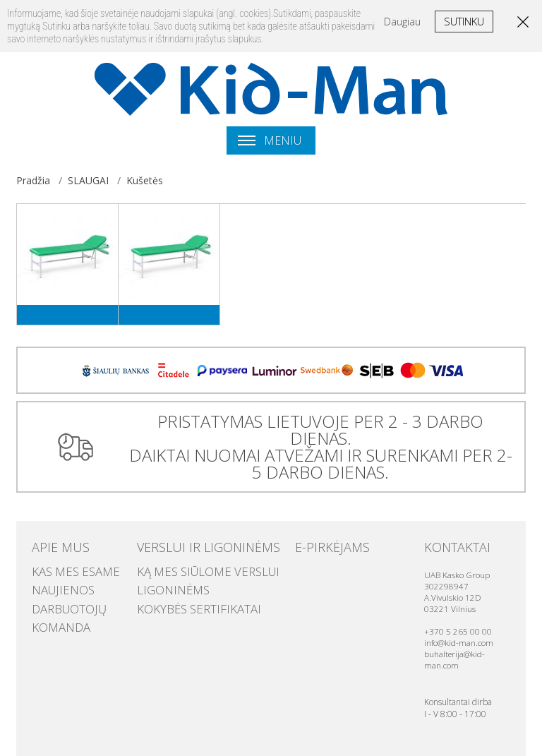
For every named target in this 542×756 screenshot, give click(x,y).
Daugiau (402, 22)
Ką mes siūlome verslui (192, 553)
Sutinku (464, 21)
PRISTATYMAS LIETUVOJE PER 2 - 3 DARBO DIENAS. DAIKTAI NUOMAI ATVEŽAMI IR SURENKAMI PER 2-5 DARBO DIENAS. (317, 438)
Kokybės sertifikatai (184, 581)
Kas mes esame (66, 553)
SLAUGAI (88, 180)
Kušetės (145, 180)
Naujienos (55, 567)
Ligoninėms (164, 567)
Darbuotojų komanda (84, 581)
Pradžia (33, 180)
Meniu (270, 140)
